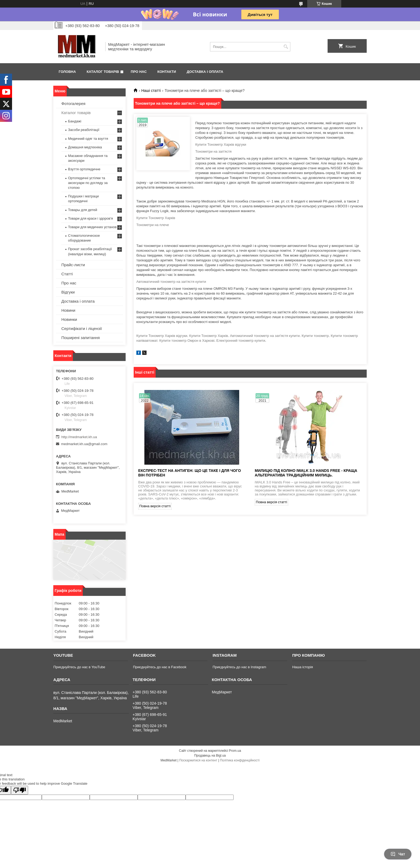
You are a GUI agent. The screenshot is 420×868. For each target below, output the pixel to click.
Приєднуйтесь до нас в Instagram (239, 667)
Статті (67, 274)
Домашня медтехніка (85, 147)
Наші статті (151, 91)
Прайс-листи (73, 265)
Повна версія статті (155, 506)
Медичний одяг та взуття (88, 139)
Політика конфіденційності (240, 760)
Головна (67, 72)
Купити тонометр (315, 336)
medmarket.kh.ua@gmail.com (84, 444)
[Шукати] (286, 47)
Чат (398, 854)
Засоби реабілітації (84, 130)
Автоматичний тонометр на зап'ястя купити (171, 282)
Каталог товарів (103, 72)
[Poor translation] (20, 790)
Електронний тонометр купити (241, 341)
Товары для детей (83, 210)
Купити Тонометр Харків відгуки (221, 144)
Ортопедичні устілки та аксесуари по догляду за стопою (88, 183)
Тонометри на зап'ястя (213, 151)
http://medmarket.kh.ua (79, 437)
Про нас (139, 72)
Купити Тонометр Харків (156, 218)
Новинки (69, 319)
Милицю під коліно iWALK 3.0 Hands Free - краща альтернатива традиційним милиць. (306, 473)
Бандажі (75, 121)
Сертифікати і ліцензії (82, 328)
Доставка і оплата (205, 72)
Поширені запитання (80, 338)
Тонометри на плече (153, 225)
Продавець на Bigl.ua (210, 756)
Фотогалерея (73, 104)
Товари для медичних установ (92, 227)
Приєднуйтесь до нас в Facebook (160, 667)
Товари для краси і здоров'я (90, 218)
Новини (68, 310)
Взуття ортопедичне (84, 169)
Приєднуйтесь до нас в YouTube (79, 667)
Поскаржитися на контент (198, 760)
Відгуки (68, 292)
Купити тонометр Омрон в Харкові (187, 341)
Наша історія (303, 667)
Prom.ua (235, 751)
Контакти (167, 72)
